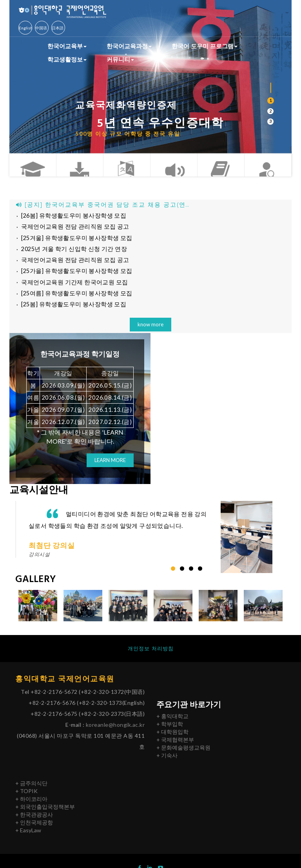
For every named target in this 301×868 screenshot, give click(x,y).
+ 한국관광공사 (34, 821)
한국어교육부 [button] (67, 46)
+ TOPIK (26, 798)
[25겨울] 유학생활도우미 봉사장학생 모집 (72, 240)
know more (150, 330)
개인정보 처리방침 (151, 655)
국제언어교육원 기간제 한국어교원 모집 (70, 287)
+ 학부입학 (170, 731)
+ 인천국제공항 (34, 829)
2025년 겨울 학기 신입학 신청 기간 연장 (70, 251)
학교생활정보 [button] (67, 59)
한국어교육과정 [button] (129, 46)
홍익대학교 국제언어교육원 (67, 686)
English (25, 28)
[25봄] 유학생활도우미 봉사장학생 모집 (69, 310)
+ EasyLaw (28, 837)
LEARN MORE (110, 466)
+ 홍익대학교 (172, 723)
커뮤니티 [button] (120, 59)
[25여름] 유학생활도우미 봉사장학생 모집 (72, 298)
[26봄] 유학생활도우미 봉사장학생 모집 (69, 216)
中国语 (41, 28)
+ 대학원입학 (172, 738)
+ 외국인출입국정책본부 (45, 813)
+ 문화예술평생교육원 (183, 754)
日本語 (58, 28)
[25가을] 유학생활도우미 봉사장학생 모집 (72, 275)
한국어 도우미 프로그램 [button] (205, 46)
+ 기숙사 (167, 762)
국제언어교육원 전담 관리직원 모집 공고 (70, 228)
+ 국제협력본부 (175, 746)
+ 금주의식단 (31, 790)
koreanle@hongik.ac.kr (115, 732)
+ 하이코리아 (31, 805)
